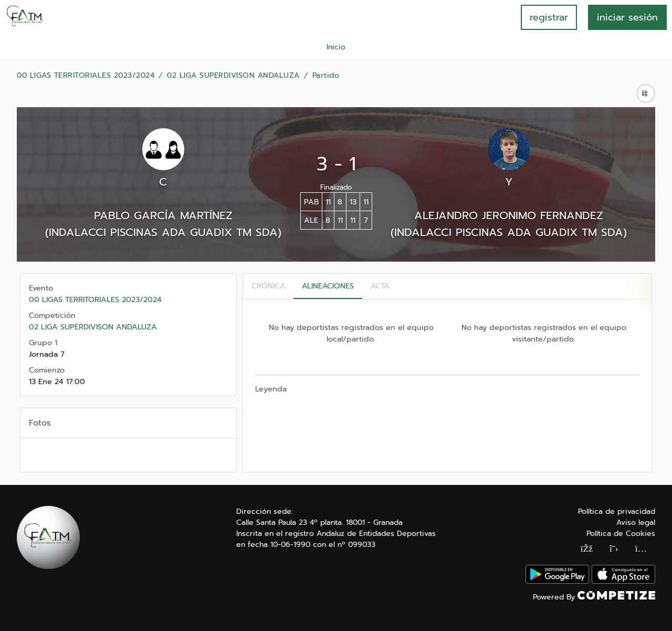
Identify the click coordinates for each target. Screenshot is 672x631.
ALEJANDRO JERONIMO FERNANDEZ (509, 215)
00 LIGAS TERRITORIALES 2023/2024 (86, 76)
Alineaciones (328, 286)
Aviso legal (636, 523)
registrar (549, 17)
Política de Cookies (621, 534)
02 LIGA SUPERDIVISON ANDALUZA (233, 76)
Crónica (268, 286)
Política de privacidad (617, 511)
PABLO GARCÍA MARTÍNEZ (163, 215)
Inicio (336, 47)
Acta (380, 286)
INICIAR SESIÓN (627, 17)
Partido (326, 76)
